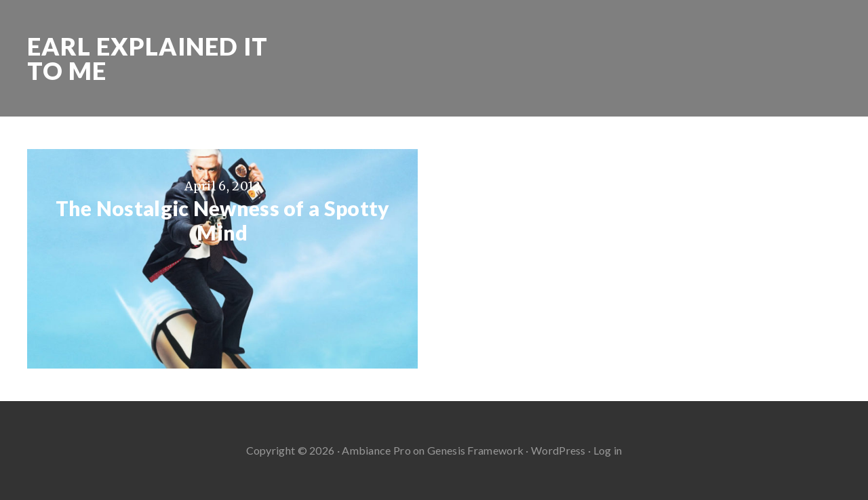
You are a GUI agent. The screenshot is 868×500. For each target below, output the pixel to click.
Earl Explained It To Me (147, 58)
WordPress (558, 450)
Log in (608, 450)
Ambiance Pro (376, 450)
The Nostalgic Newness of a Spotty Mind (223, 220)
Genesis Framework (475, 450)
